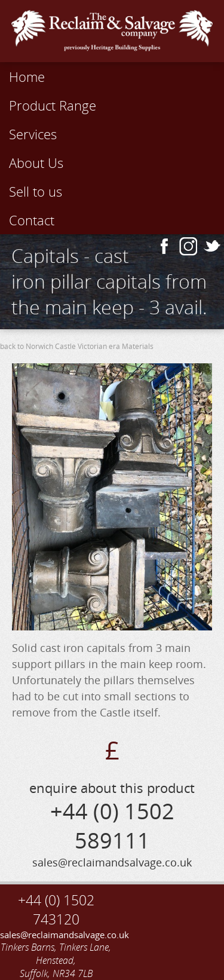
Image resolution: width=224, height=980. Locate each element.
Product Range (53, 105)
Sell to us (36, 191)
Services (33, 134)
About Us (36, 163)
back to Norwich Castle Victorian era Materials (77, 346)
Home (27, 76)
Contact (32, 220)
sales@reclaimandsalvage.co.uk (56, 935)
